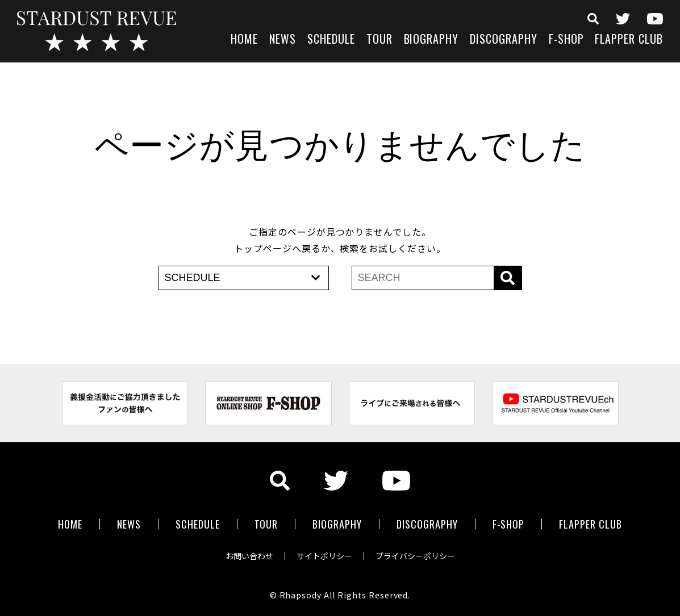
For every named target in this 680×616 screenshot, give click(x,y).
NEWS (283, 40)
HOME (244, 40)
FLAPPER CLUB (629, 40)
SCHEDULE (331, 40)
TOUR (379, 40)
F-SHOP (566, 40)
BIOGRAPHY (431, 40)
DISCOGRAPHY (504, 40)
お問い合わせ (249, 556)
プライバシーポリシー (415, 556)
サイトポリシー (324, 556)
